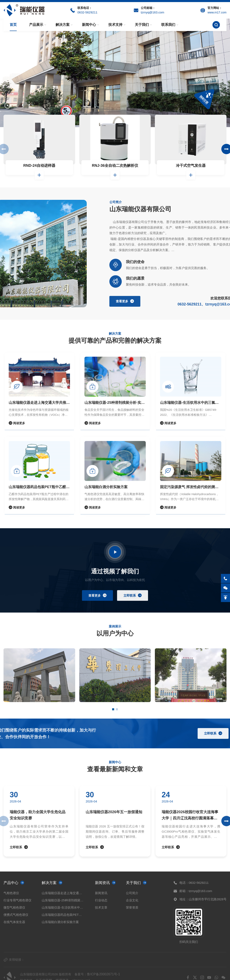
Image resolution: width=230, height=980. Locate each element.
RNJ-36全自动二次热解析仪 (115, 166)
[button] (8, 105)
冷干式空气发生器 (191, 166)
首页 (13, 25)
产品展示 (36, 25)
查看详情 (39, 175)
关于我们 (142, 25)
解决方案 (63, 25)
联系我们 (168, 25)
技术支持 (115, 25)
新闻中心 (89, 25)
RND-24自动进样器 (39, 166)
